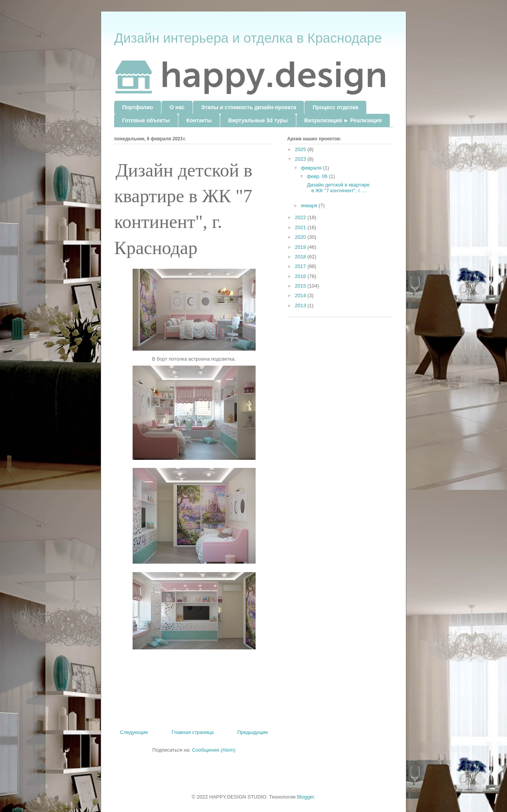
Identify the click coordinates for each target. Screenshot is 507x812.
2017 (301, 266)
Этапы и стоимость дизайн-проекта (249, 107)
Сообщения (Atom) (214, 750)
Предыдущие (253, 732)
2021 (301, 227)
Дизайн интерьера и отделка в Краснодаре (248, 38)
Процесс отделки (335, 107)
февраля (312, 168)
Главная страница (193, 732)
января (310, 205)
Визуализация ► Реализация (343, 120)
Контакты (199, 120)
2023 (301, 159)
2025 (301, 149)
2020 (301, 237)
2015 (301, 286)
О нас (177, 107)
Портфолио (138, 107)
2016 (301, 276)
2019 (301, 247)
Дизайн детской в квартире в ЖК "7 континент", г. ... (337, 188)
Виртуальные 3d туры (258, 120)
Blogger (306, 797)
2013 (301, 305)
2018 (301, 257)
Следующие (134, 732)
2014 (301, 295)
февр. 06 (318, 176)
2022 (301, 217)
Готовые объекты (146, 120)
